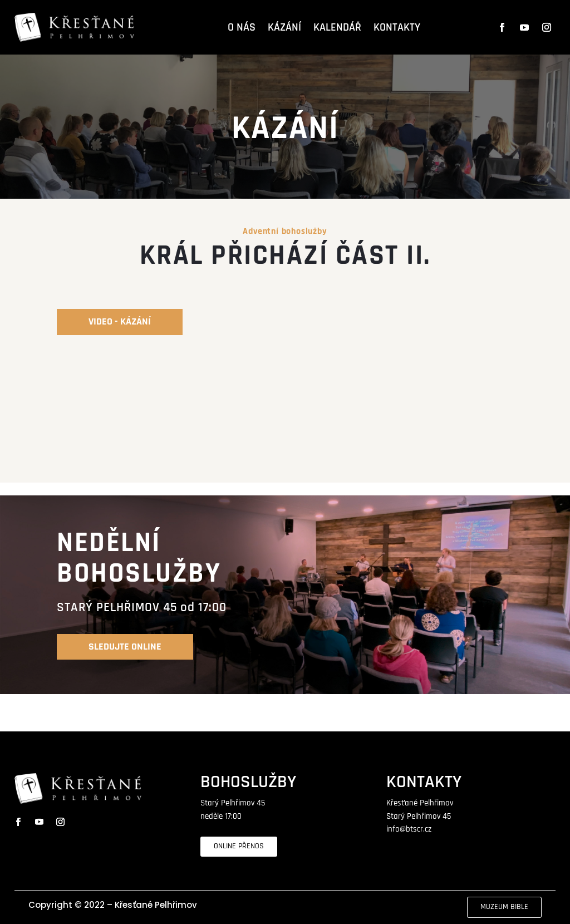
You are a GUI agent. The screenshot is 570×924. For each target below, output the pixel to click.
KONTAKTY (397, 27)
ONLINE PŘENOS (239, 846)
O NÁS (242, 27)
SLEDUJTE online (125, 647)
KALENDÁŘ (337, 27)
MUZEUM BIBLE (504, 907)
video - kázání (120, 321)
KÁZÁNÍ (284, 27)
